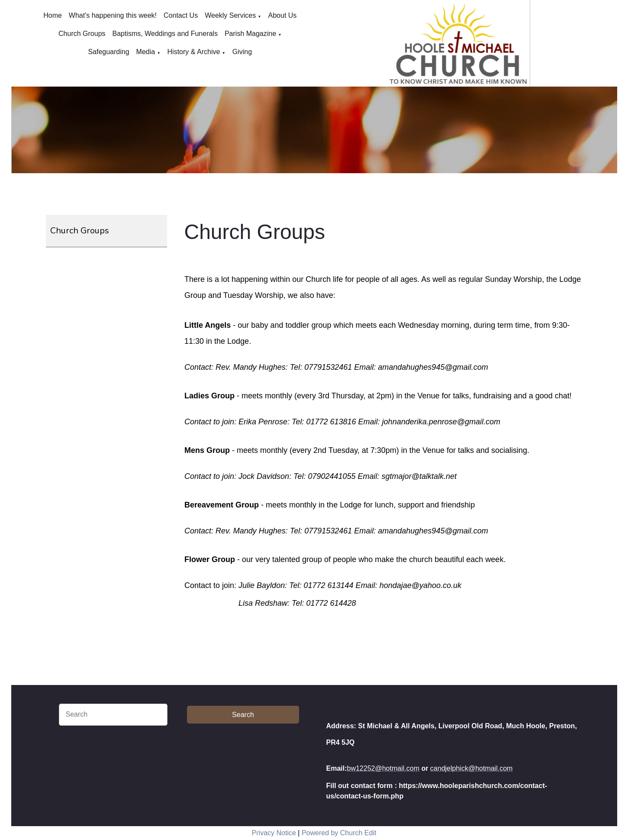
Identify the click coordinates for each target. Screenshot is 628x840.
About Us (283, 15)
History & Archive (194, 52)
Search (243, 715)
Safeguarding (108, 52)
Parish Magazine (250, 34)
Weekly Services (230, 15)
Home (53, 15)
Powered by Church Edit (339, 833)
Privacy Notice (274, 833)
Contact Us (181, 15)
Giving (242, 52)
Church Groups (82, 34)
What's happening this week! (113, 15)
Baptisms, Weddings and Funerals (165, 34)
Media (146, 52)
